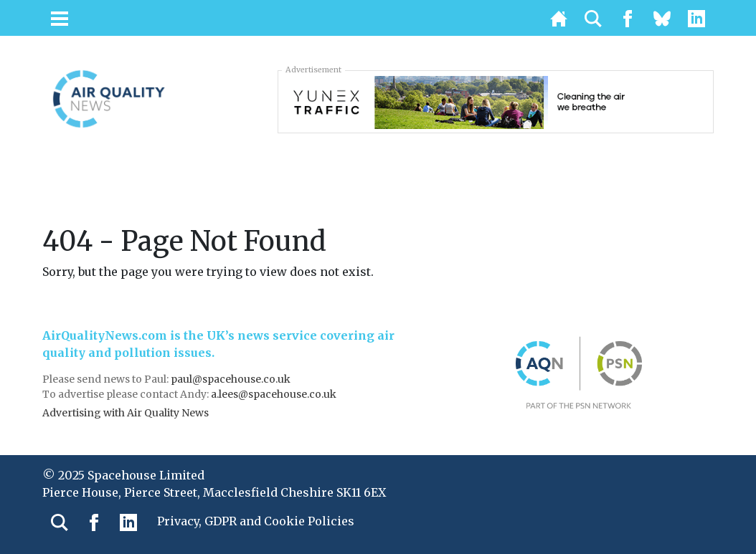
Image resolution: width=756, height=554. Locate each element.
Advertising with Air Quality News (126, 413)
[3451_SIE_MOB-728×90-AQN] (496, 101)
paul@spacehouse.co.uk (232, 379)
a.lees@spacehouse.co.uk (275, 394)
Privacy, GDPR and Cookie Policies (256, 521)
